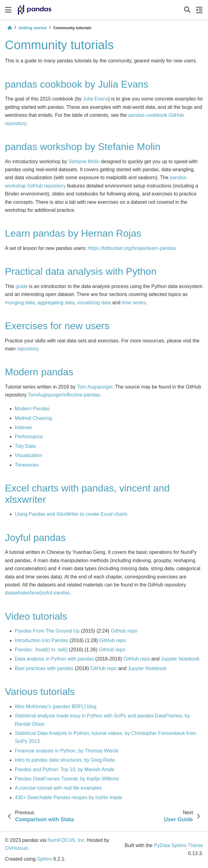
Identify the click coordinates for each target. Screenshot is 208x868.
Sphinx (44, 859)
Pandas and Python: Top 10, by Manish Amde (64, 769)
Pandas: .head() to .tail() (41, 650)
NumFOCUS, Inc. (66, 840)
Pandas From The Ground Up (47, 631)
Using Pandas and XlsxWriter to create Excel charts (71, 514)
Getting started (32, 28)
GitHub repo (124, 631)
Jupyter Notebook (180, 659)
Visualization (29, 455)
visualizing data (94, 303)
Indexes (23, 427)
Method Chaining (33, 418)
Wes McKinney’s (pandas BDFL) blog (56, 706)
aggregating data (56, 303)
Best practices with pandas (44, 668)
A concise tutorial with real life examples (58, 788)
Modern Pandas (32, 409)
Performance (29, 437)
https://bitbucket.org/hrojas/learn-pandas (132, 248)
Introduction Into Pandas (41, 640)
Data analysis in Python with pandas (54, 659)
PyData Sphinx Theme (178, 845)
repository (28, 349)
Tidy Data (25, 446)
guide (22, 286)
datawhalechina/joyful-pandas (37, 593)
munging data (20, 303)
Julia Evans (96, 99)
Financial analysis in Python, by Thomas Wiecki (67, 751)
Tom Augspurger (95, 387)
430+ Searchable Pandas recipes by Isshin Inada (68, 797)
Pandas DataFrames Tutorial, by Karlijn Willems (67, 779)
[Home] (10, 28)
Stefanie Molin (84, 162)
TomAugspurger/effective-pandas (64, 395)
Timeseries (27, 465)
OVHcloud (16, 848)
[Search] (187, 10)
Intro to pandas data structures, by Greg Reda (65, 760)
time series (134, 303)
